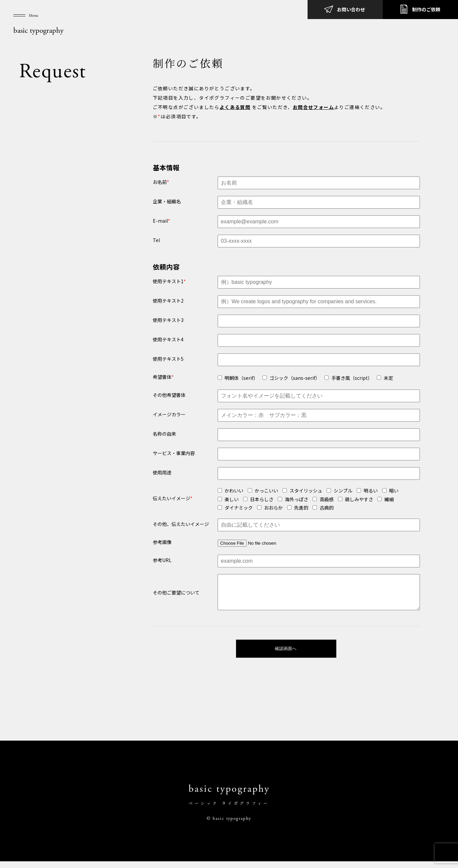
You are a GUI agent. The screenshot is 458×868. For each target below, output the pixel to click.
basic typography (38, 31)
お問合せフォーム (313, 107)
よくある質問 (235, 107)
